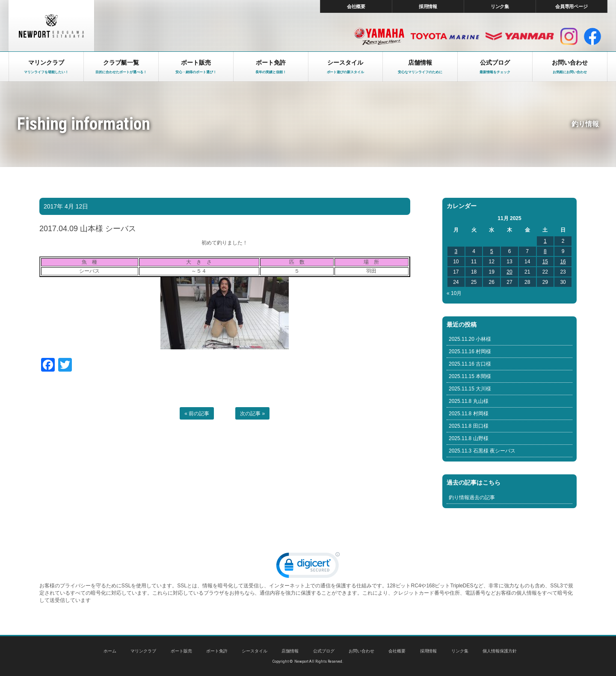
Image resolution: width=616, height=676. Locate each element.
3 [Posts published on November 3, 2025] (456, 251)
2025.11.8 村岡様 (469, 414)
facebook (592, 36)
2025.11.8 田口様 (469, 426)
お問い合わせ (361, 651)
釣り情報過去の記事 (472, 497)
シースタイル (255, 651)
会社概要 (356, 6)
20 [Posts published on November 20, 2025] (509, 272)
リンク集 (500, 6)
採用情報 (428, 6)
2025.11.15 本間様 (470, 376)
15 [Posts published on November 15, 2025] (545, 262)
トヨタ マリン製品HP (445, 36)
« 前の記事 (197, 414)
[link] (308, 567)
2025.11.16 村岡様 (470, 351)
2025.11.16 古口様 (470, 364)
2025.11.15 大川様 (470, 389)
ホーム (110, 651)
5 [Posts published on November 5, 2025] (492, 251)
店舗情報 (290, 651)
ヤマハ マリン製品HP (379, 36)
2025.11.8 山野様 (469, 438)
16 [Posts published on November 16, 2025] (563, 262)
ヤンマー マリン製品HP (520, 36)
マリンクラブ (143, 651)
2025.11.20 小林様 (470, 339)
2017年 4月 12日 (66, 206)
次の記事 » (252, 414)
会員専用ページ (572, 6)
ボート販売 (181, 651)
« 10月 (454, 293)
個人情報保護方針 (500, 651)
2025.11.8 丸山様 (469, 401)
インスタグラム (569, 36)
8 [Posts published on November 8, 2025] (545, 251)
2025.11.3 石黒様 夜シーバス (482, 451)
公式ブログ (324, 651)
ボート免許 (217, 651)
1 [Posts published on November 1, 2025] (545, 241)
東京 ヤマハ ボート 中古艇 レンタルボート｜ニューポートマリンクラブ (51, 26)
